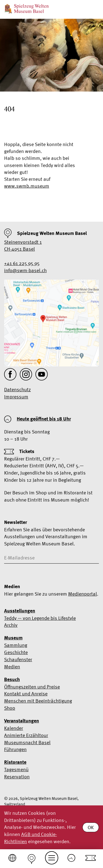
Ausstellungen (20, 611)
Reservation (17, 777)
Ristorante (15, 762)
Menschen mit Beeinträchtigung (38, 701)
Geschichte (16, 652)
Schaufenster (18, 659)
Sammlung (16, 645)
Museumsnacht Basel (27, 742)
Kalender (14, 728)
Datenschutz (17, 389)
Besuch (12, 679)
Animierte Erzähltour (26, 735)
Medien (12, 667)
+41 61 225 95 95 (22, 263)
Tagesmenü (16, 769)
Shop (10, 708)
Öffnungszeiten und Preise (32, 687)
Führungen (15, 749)
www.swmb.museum (27, 187)
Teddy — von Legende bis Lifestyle (40, 618)
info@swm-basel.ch (25, 270)
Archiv (11, 625)
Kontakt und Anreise (26, 694)
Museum (13, 638)
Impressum (16, 397)
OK (91, 827)
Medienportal (83, 594)
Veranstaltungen (22, 721)
